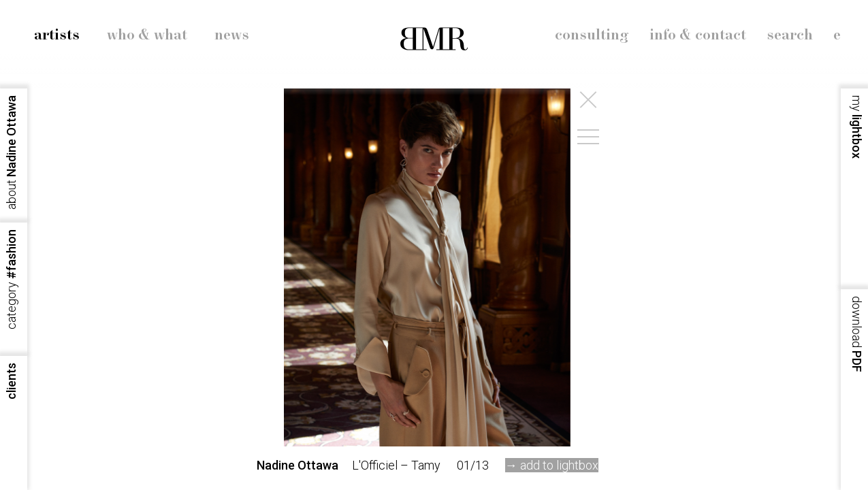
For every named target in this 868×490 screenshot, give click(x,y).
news (232, 35)
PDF (857, 334)
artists (57, 35)
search (790, 35)
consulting (592, 35)
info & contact (698, 35)
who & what (147, 35)
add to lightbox (559, 465)
